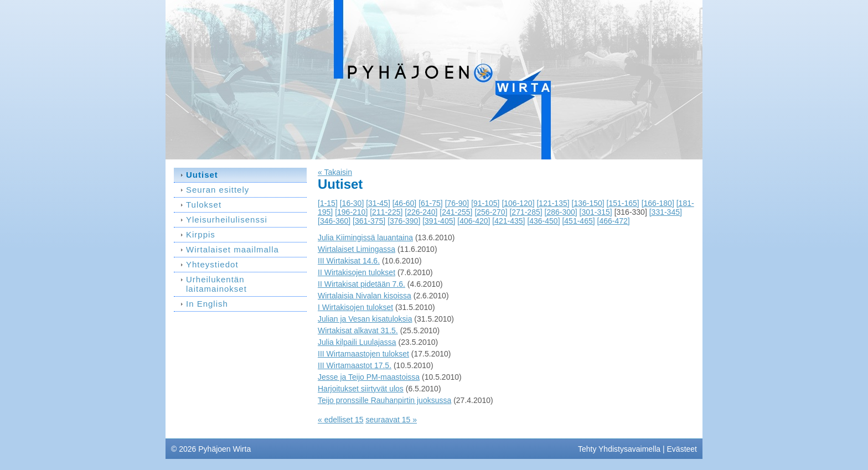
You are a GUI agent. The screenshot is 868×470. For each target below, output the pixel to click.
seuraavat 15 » (391, 420)
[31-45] (378, 203)
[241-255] (456, 212)
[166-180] (658, 203)
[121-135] (553, 203)
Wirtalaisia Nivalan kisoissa (365, 296)
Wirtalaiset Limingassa (356, 249)
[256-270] (491, 212)
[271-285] (526, 212)
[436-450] (543, 221)
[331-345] (666, 212)
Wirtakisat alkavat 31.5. (358, 330)
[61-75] (431, 203)
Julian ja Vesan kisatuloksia (365, 319)
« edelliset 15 (341, 420)
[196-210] (351, 212)
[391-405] (439, 221)
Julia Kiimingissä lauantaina (365, 237)
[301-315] (596, 212)
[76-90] (457, 203)
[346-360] (334, 221)
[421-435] (508, 221)
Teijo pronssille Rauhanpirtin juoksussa (384, 400)
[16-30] (352, 203)
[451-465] (578, 221)
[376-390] (404, 221)
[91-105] (485, 203)
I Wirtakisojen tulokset (355, 307)
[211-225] (386, 212)
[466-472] (614, 221)
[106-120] (518, 203)
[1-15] (328, 203)
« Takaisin (335, 172)
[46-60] (405, 203)
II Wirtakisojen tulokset (356, 272)
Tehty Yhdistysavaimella (619, 449)
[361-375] (369, 221)
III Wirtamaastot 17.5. (355, 365)
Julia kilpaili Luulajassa (357, 342)
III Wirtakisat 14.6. (349, 261)
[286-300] (561, 212)
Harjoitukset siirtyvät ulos (361, 389)
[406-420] (474, 221)
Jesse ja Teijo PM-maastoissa (369, 377)
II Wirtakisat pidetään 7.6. (361, 284)
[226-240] (421, 212)
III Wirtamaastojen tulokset (363, 354)
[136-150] (588, 203)
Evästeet (682, 449)
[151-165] (623, 203)
